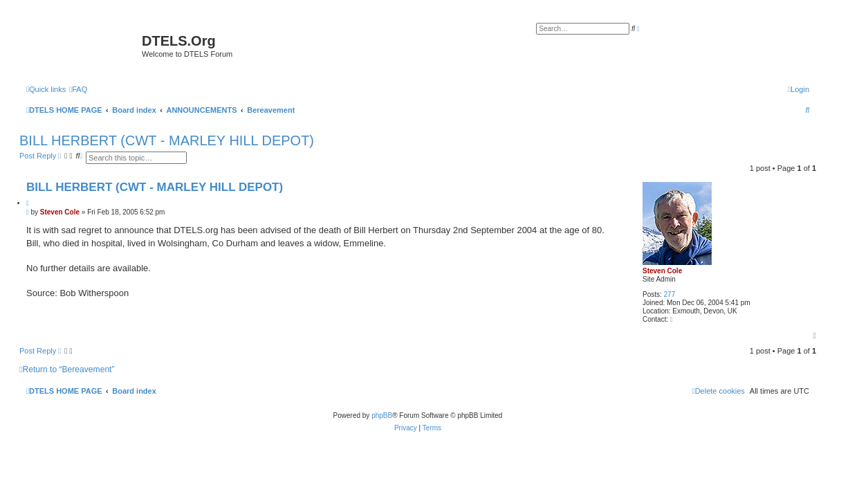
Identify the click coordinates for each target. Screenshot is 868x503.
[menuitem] (78, 89)
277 (670, 294)
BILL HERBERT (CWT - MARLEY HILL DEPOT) (167, 140)
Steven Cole (662, 271)
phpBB (382, 415)
